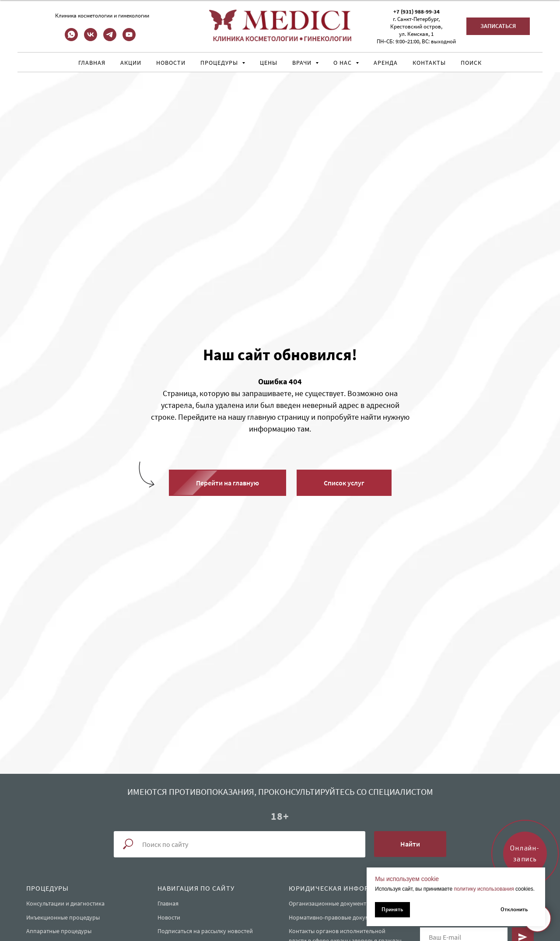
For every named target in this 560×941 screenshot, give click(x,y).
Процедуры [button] (220, 63)
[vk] (91, 39)
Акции (131, 63)
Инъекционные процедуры (63, 917)
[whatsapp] (71, 39)
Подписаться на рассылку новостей (205, 931)
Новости (171, 63)
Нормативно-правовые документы (336, 917)
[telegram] (110, 39)
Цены (269, 63)
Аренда (386, 63)
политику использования (484, 889)
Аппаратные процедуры (59, 931)
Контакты (429, 63)
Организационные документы (329, 903)
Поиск (471, 63)
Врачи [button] (303, 63)
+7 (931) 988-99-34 (416, 12)
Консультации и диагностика (65, 903)
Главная (92, 63)
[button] (498, 26)
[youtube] (129, 39)
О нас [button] (343, 63)
